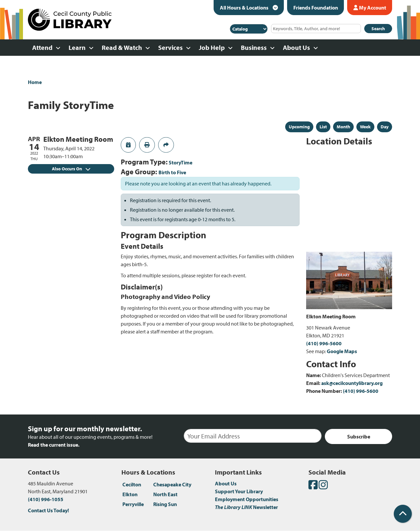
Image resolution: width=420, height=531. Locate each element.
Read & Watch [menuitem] (122, 47)
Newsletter (246, 507)
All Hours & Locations (245, 8)
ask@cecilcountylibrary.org (352, 383)
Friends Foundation (316, 8)
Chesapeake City (172, 484)
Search (378, 29)
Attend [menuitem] (42, 47)
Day (385, 127)
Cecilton (132, 484)
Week (365, 127)
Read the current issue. (54, 445)
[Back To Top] (403, 514)
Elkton (130, 494)
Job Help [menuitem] (212, 47)
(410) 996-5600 (324, 343)
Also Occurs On (71, 169)
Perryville (133, 504)
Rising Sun (165, 504)
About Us (226, 483)
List (323, 127)
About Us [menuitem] (296, 47)
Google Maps (342, 351)
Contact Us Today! (48, 510)
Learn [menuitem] (77, 47)
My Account (370, 8)
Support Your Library (239, 491)
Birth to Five (172, 172)
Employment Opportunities (247, 499)
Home (35, 82)
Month (343, 127)
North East (165, 494)
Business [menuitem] (254, 47)
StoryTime (180, 162)
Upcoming (299, 127)
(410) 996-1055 (46, 499)
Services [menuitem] (170, 47)
